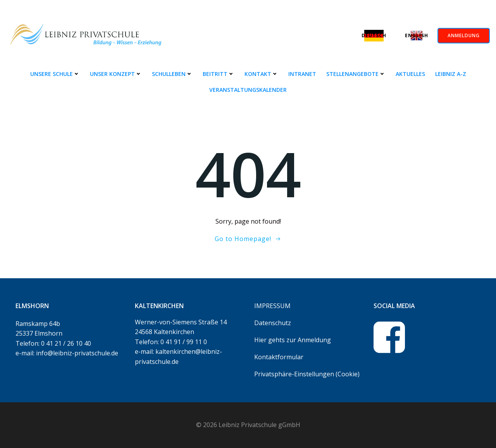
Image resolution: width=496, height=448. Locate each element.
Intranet (302, 74)
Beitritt (219, 74)
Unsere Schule (55, 74)
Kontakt (261, 74)
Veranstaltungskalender (248, 90)
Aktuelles (410, 74)
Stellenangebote (356, 74)
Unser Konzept (116, 74)
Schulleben (172, 74)
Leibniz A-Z (451, 74)
